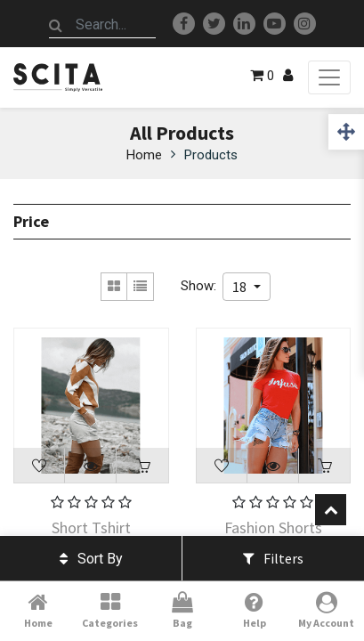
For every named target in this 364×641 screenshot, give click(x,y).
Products (211, 155)
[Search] (56, 25)
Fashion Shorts (273, 527)
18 (241, 287)
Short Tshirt (91, 527)
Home (144, 155)
